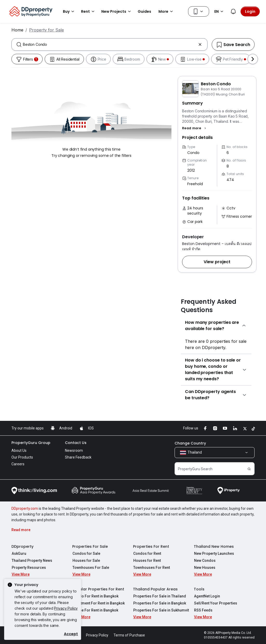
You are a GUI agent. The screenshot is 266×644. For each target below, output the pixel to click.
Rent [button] (89, 11)
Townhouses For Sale (91, 568)
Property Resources (29, 568)
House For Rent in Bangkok (95, 610)
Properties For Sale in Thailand (159, 596)
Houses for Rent (147, 561)
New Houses (204, 568)
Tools (199, 589)
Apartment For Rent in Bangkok (98, 603)
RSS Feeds (203, 610)
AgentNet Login (207, 596)
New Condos (205, 561)
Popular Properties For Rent (98, 589)
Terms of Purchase (129, 635)
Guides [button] (144, 11)
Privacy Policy (66, 608)
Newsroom (74, 450)
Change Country (190, 443)
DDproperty (22, 546)
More (167, 11)
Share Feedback (78, 457)
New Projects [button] (117, 11)
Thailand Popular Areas (155, 589)
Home (17, 30)
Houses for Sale (86, 561)
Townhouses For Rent (151, 568)
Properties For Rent (151, 546)
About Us (19, 450)
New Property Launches (214, 553)
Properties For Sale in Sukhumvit (161, 610)
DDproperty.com (25, 508)
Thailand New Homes (214, 546)
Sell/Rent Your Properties (215, 603)
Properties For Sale (90, 546)
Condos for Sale (86, 553)
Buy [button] (69, 11)
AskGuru (19, 553)
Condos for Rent (147, 553)
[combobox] (109, 44)
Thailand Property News (32, 561)
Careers (18, 464)
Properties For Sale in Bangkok (159, 603)
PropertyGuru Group (31, 443)
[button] (195, 128)
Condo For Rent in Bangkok (95, 596)
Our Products (22, 457)
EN (220, 11)
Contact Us (76, 443)
